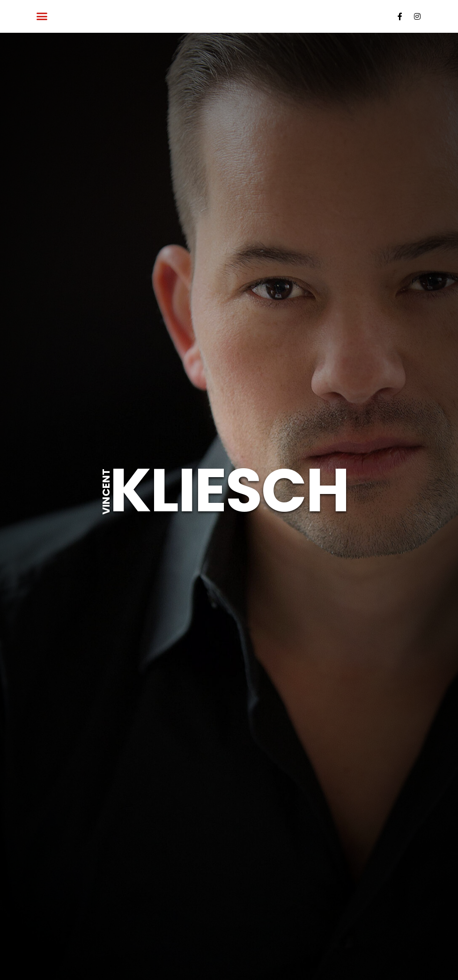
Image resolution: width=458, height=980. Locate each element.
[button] (42, 16)
